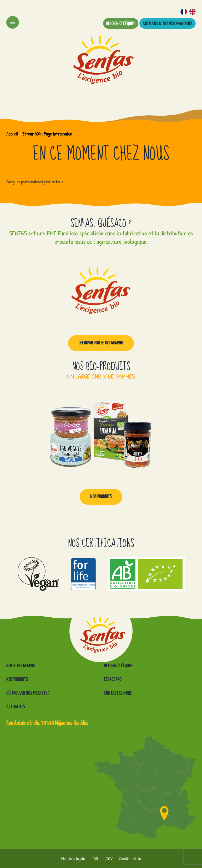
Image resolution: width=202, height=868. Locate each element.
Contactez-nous (118, 693)
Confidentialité (130, 859)
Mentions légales (74, 859)
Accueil (12, 134)
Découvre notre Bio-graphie (101, 343)
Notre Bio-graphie (21, 666)
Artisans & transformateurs (168, 24)
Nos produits (101, 497)
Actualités (16, 707)
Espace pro (113, 680)
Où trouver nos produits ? (28, 693)
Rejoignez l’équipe (121, 24)
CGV (109, 859)
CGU (96, 859)
